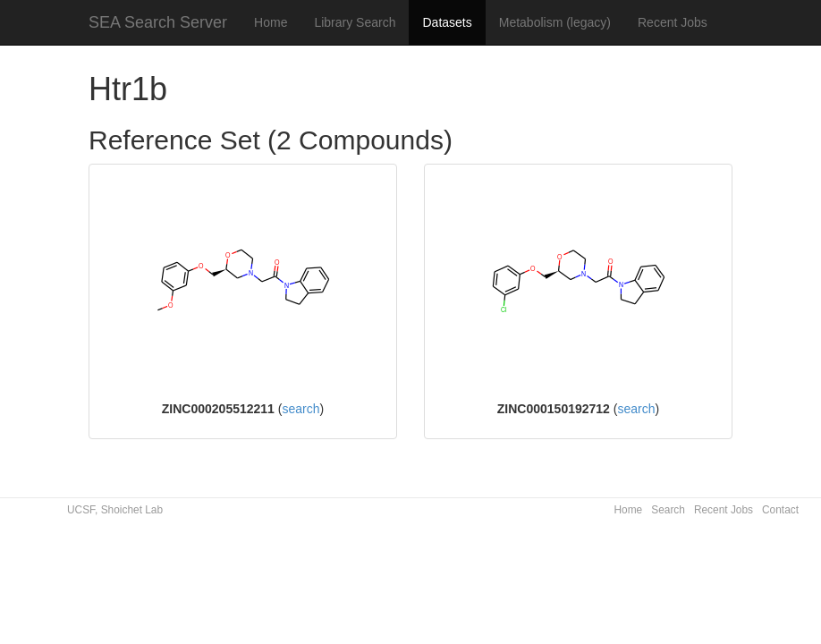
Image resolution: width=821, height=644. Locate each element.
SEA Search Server (158, 22)
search (300, 409)
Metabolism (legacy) (555, 22)
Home (271, 22)
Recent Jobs (673, 22)
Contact (780, 510)
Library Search (355, 22)
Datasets (447, 22)
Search (668, 510)
